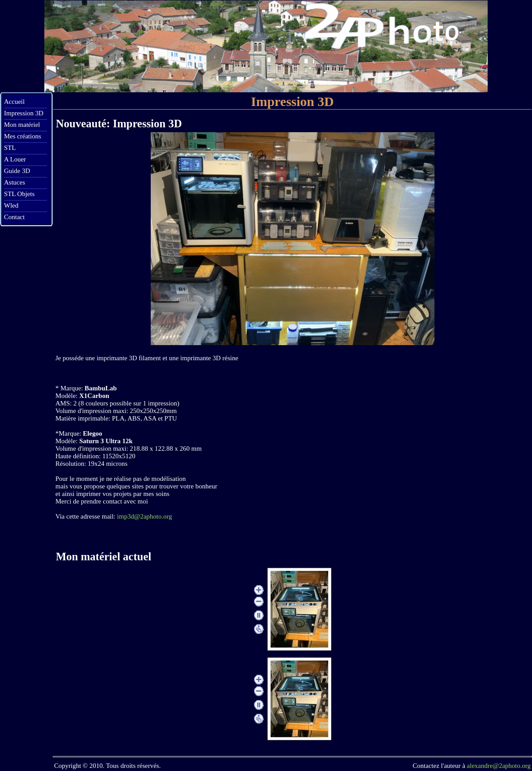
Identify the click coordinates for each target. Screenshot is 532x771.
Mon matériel (22, 125)
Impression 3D (24, 113)
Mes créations (23, 136)
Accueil (14, 102)
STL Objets (19, 194)
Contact (14, 217)
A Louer (15, 159)
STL (10, 148)
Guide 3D (17, 171)
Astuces (15, 182)
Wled (11, 205)
